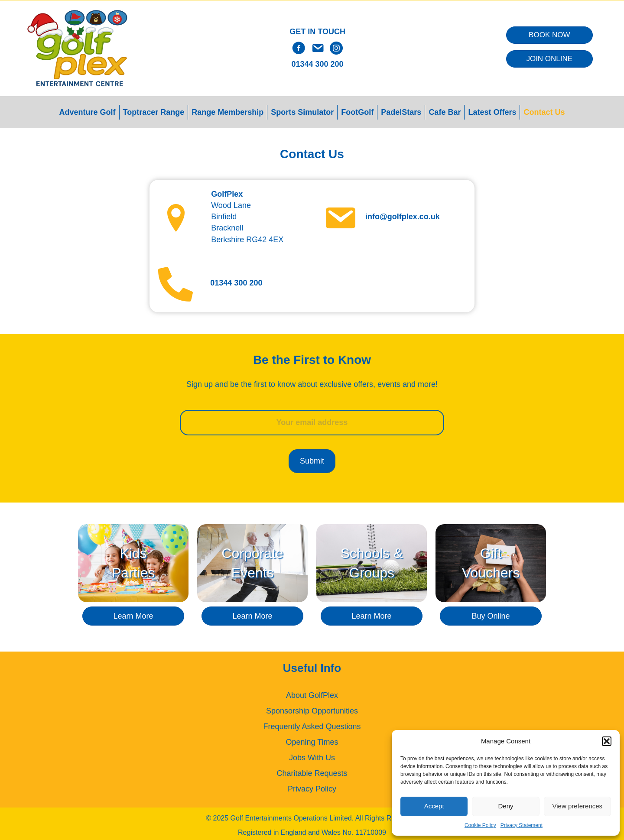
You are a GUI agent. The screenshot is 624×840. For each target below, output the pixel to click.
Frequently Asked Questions (312, 724)
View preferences (578, 806)
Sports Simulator (302, 112)
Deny (505, 806)
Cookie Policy (480, 825)
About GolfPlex (312, 693)
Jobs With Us (312, 756)
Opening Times (312, 740)
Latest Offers (492, 112)
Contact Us (544, 112)
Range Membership (227, 112)
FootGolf (357, 112)
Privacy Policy (312, 787)
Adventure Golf (88, 112)
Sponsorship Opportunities (312, 709)
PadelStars (401, 112)
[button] (607, 741)
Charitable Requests (312, 771)
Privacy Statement (522, 825)
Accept (434, 806)
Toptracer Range (154, 112)
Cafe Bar (445, 112)
